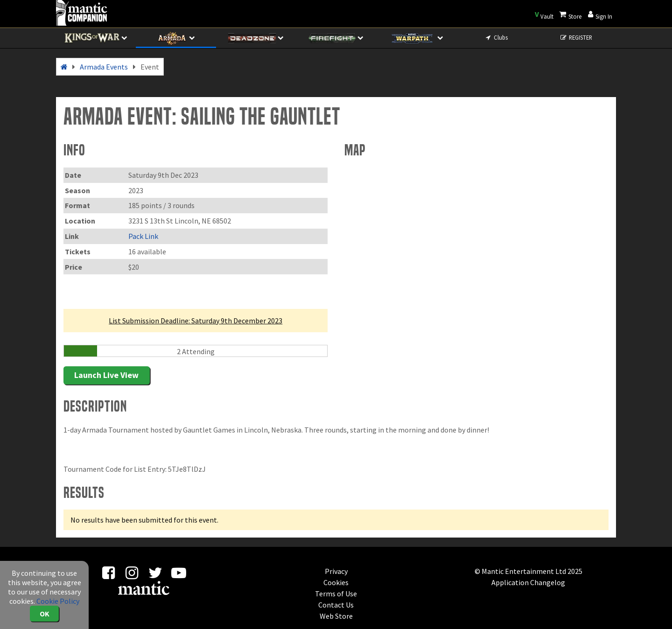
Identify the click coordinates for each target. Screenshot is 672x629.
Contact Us (336, 605)
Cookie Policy (58, 601)
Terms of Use (336, 594)
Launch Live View (106, 375)
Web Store (336, 616)
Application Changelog (528, 582)
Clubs (496, 37)
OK (45, 614)
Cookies (336, 582)
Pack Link (143, 236)
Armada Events (104, 67)
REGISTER (576, 37)
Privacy (336, 571)
